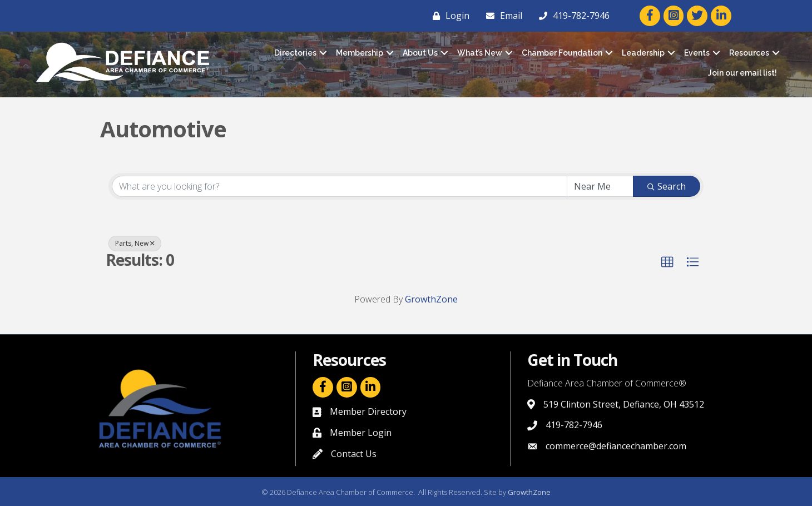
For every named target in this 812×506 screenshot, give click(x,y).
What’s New (480, 53)
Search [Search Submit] (667, 186)
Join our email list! (742, 73)
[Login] (448, 16)
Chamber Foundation (562, 53)
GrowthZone (431, 299)
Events (697, 53)
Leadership (643, 53)
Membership (360, 53)
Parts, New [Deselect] (135, 243)
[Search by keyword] (340, 186)
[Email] (501, 16)
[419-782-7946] (571, 16)
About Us (420, 53)
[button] (667, 262)
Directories (295, 53)
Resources (749, 53)
